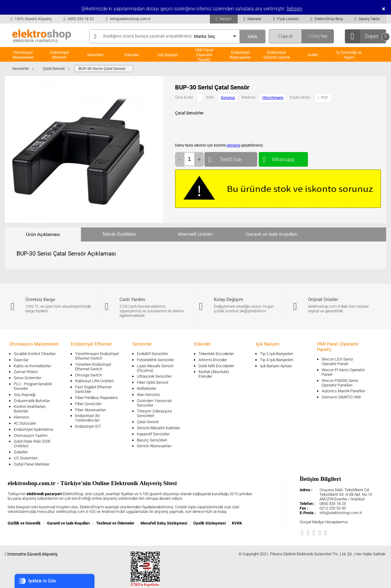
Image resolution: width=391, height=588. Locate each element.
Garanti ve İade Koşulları (272, 234)
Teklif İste (231, 158)
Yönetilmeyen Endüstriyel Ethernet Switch (97, 356)
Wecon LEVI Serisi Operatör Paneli (337, 361)
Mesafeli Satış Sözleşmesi (164, 523)
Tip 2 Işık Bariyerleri (277, 354)
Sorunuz (228, 98)
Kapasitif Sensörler (153, 434)
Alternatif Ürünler (195, 234)
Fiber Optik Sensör (153, 382)
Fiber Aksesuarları (91, 410)
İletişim (294, 9)
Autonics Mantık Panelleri (343, 391)
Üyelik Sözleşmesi (210, 523)
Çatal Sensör (148, 422)
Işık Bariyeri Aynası (276, 366)
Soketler (21, 452)
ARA (252, 36)
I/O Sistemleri (26, 458)
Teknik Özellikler (119, 234)
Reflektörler (147, 388)
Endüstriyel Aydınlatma (33, 429)
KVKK (237, 523)
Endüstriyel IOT (88, 426)
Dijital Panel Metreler (32, 464)
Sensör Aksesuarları (154, 446)
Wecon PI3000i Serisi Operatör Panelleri (340, 383)
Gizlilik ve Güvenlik (24, 523)
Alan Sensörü (148, 395)
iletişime (234, 145)
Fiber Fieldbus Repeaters (97, 398)
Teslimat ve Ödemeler (115, 523)
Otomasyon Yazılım (31, 436)
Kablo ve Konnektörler (32, 366)
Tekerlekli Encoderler (216, 354)
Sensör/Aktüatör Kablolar (158, 428)
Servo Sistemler (27, 378)
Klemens (22, 417)
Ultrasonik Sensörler (154, 376)
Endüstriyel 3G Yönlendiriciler (88, 418)
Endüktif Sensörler (152, 354)
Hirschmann (273, 98)
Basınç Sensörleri (152, 440)
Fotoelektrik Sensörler (155, 360)
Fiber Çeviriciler (88, 404)
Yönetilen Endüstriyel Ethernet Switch (93, 367)
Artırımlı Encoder (213, 360)
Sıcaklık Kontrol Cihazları (35, 354)
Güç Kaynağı (25, 395)
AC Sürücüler (25, 423)
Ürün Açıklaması (43, 234)
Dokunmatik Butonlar (32, 401)
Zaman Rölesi (26, 372)
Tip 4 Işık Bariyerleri (277, 360)
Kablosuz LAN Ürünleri (94, 381)
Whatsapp (283, 158)
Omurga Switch (89, 375)
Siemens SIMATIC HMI (341, 397)
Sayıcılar (21, 360)
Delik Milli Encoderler (216, 366)
